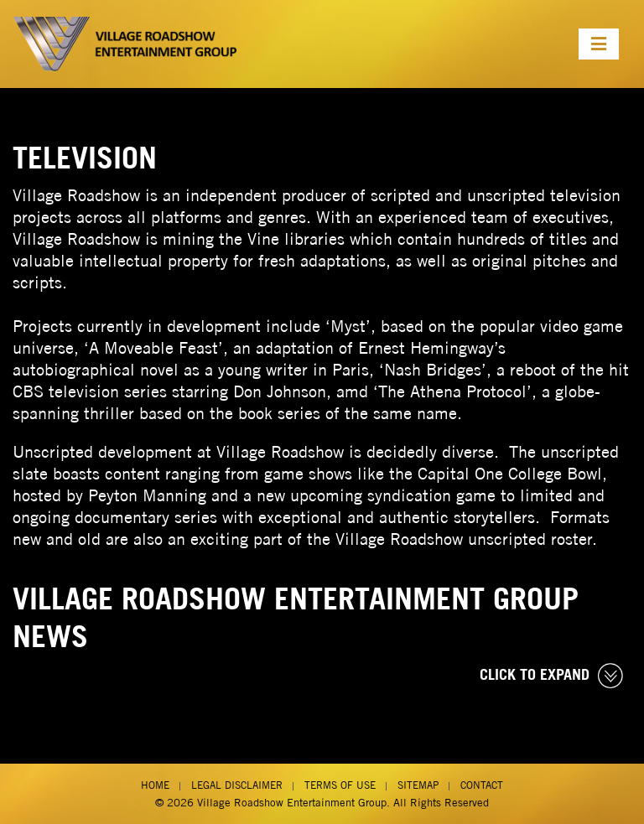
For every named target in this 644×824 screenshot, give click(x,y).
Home (155, 785)
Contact (482, 785)
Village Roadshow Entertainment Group (292, 803)
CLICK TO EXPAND (551, 676)
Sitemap (418, 785)
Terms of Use (340, 785)
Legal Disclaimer (237, 785)
